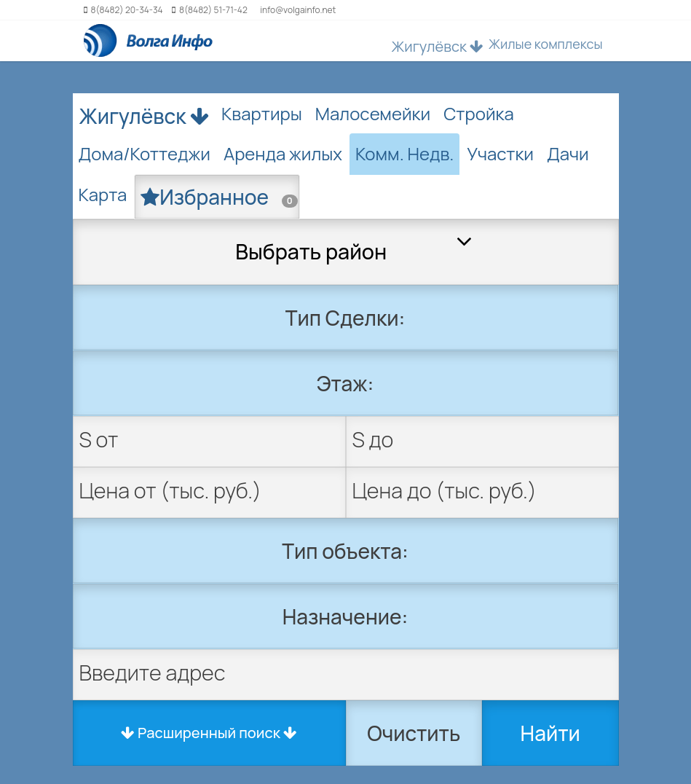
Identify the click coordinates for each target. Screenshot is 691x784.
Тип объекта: (345, 551)
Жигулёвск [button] (438, 46)
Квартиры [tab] (262, 113)
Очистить (414, 733)
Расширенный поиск (209, 733)
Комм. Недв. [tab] (404, 153)
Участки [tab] (500, 153)
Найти (550, 733)
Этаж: (345, 383)
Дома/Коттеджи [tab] (145, 153)
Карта (103, 194)
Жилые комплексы (546, 44)
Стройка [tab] (479, 113)
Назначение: (345, 616)
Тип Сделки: (345, 318)
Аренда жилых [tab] (283, 153)
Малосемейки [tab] (373, 113)
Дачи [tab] (568, 153)
